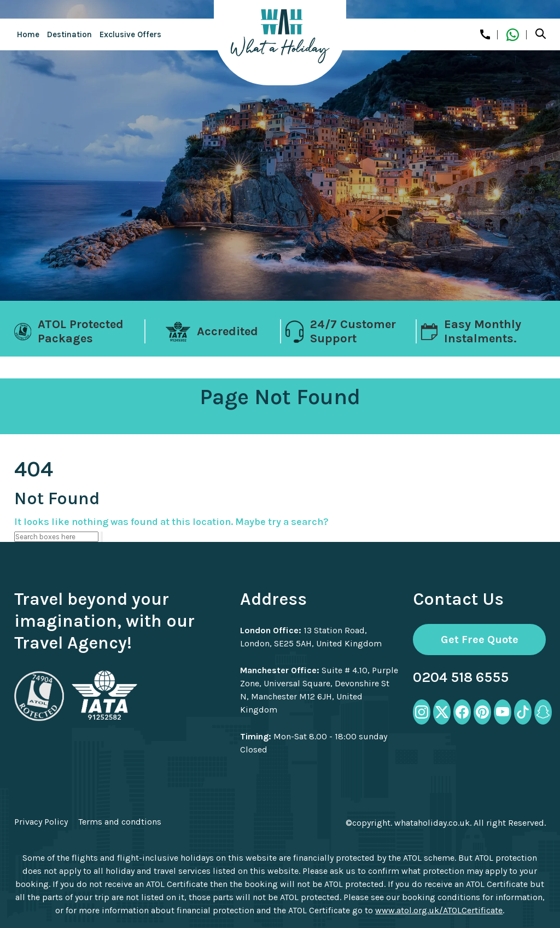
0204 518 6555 (461, 677)
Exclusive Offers (130, 34)
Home (28, 34)
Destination (69, 34)
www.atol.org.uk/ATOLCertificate (439, 910)
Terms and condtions (120, 822)
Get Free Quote (480, 640)
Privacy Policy (41, 822)
